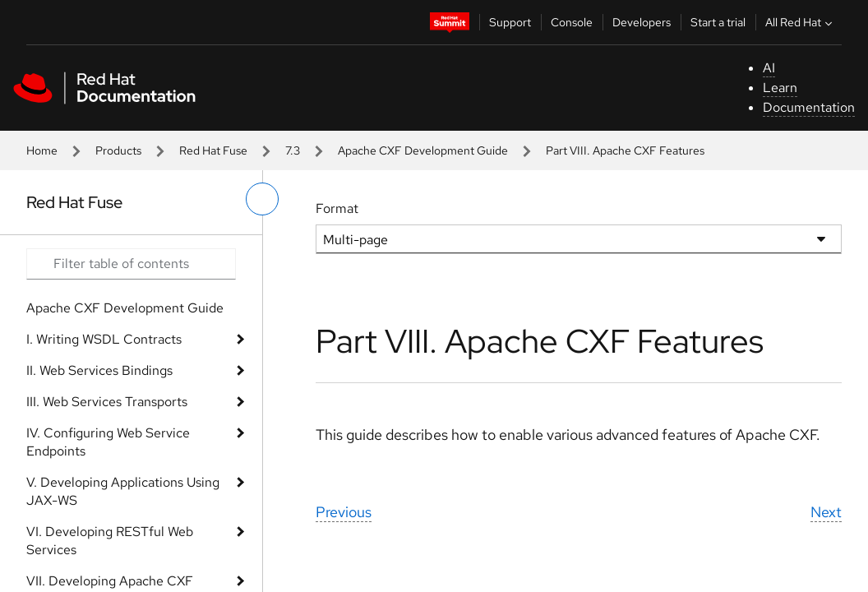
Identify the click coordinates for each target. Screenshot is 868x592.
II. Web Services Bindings (99, 370)
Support (510, 22)
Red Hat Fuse (213, 150)
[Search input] (131, 264)
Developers (642, 22)
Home (42, 150)
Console (572, 22)
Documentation (809, 107)
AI (769, 68)
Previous (344, 512)
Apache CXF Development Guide (423, 150)
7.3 (293, 150)
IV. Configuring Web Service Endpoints (108, 442)
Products (118, 150)
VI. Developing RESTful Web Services (110, 541)
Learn (780, 88)
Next (826, 512)
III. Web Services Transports (107, 402)
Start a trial (718, 22)
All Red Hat (801, 22)
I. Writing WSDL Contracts (104, 339)
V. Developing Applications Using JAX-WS (123, 491)
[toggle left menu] (262, 199)
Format (337, 208)
